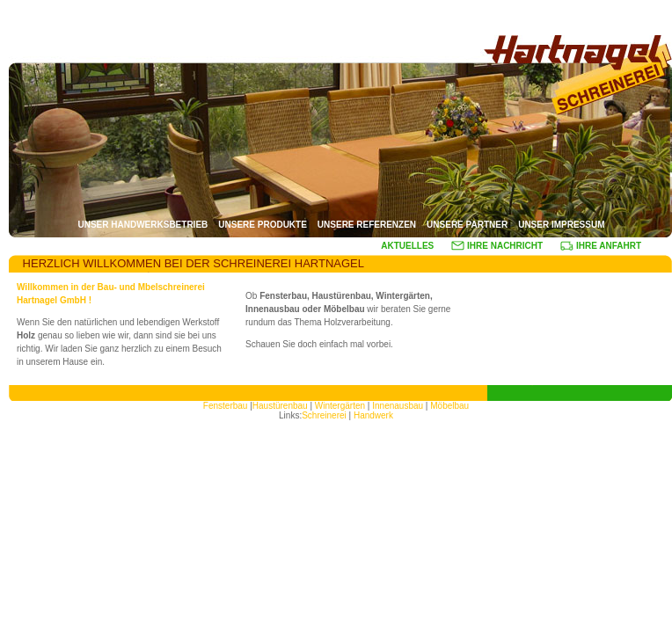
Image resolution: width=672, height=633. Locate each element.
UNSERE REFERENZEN (367, 225)
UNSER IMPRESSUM (561, 225)
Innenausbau (398, 406)
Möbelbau (449, 406)
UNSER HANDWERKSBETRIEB (142, 225)
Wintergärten (341, 406)
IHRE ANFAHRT (601, 246)
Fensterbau (226, 406)
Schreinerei (324, 415)
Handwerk (373, 415)
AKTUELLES (407, 246)
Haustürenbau (280, 406)
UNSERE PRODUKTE (263, 225)
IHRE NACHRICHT (497, 246)
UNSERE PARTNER (467, 225)
